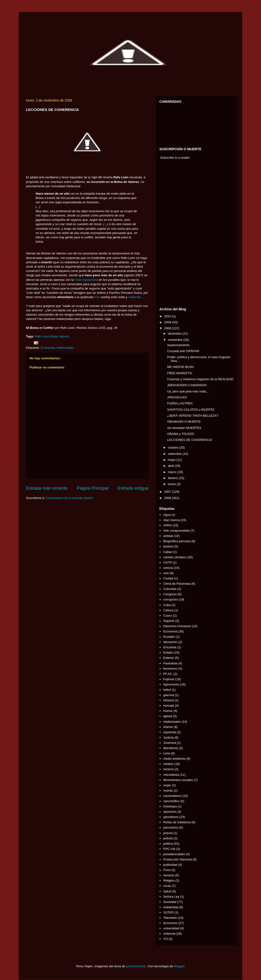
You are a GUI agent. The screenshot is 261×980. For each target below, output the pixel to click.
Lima (167, 753)
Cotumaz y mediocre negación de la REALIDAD (200, 379)
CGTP (168, 562)
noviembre (176, 340)
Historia (168, 700)
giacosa (169, 695)
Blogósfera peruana (177, 541)
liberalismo (171, 748)
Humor (168, 711)
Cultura (168, 610)
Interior (168, 727)
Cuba (167, 605)
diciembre (175, 334)
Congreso (170, 594)
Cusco (168, 616)
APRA (167, 525)
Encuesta (170, 647)
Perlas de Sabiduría (177, 822)
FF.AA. (168, 674)
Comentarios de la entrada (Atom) (69, 498)
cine (166, 573)
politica (168, 844)
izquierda (170, 732)
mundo (168, 791)
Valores (64, 336)
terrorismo (170, 923)
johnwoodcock (136, 966)
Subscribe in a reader (175, 158)
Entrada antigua (133, 488)
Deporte (169, 621)
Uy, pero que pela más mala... (188, 391)
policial (168, 838)
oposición (170, 812)
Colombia (170, 589)
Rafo (38, 336)
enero (172, 484)
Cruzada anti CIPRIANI (183, 351)
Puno (167, 870)
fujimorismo (171, 684)
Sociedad (170, 902)
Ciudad (168, 578)
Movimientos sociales (178, 780)
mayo (172, 460)
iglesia (168, 716)
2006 (168, 498)
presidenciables (174, 854)
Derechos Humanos (177, 626)
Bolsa (54, 336)
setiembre (175, 454)
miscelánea (171, 775)
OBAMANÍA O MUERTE (184, 422)
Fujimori (169, 679)
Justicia (168, 737)
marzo (173, 472)
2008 (168, 328)
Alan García (171, 520)
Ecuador (169, 637)
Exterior (169, 658)
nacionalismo (172, 796)
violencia (169, 934)
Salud (167, 891)
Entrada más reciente (47, 488)
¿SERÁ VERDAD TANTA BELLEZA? (193, 416)
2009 (168, 322)
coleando (134, 297)
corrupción (171, 599)
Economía (48, 348)
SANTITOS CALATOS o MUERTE (191, 410)
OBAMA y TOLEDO (181, 434)
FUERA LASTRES (180, 403)
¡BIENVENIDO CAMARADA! (187, 385)
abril (171, 466)
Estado (168, 652)
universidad (171, 928)
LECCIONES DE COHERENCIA (190, 440)
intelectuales (65, 348)
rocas (167, 886)
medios (168, 764)
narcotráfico (171, 801)
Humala (169, 706)
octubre (174, 448)
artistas (168, 536)
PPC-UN (169, 849)
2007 (168, 492)
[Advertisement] (174, 234)
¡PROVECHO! (177, 397)
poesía (168, 833)
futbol (167, 690)
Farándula (170, 663)
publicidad (170, 865)
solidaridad (171, 907)
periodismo (171, 817)
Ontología (170, 806)
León (46, 336)
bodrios (168, 546)
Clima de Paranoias (177, 584)
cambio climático (175, 557)
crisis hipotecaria (86, 280)
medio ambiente (174, 759)
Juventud (170, 743)
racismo (169, 875)
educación (170, 642)
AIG (97, 297)
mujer (167, 785)
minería (168, 769)
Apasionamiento (178, 345)
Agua (167, 515)
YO (165, 939)
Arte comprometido (176, 531)
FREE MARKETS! (180, 373)
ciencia (168, 568)
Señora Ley (171, 897)
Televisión (170, 918)
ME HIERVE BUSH (180, 367)
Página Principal (93, 488)
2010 (168, 316)
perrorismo (171, 827)
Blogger (179, 966)
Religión (169, 881)
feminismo (170, 669)
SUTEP (168, 912)
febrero (173, 478)
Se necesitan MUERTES (184, 428)
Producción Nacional (177, 859)
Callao (168, 552)
